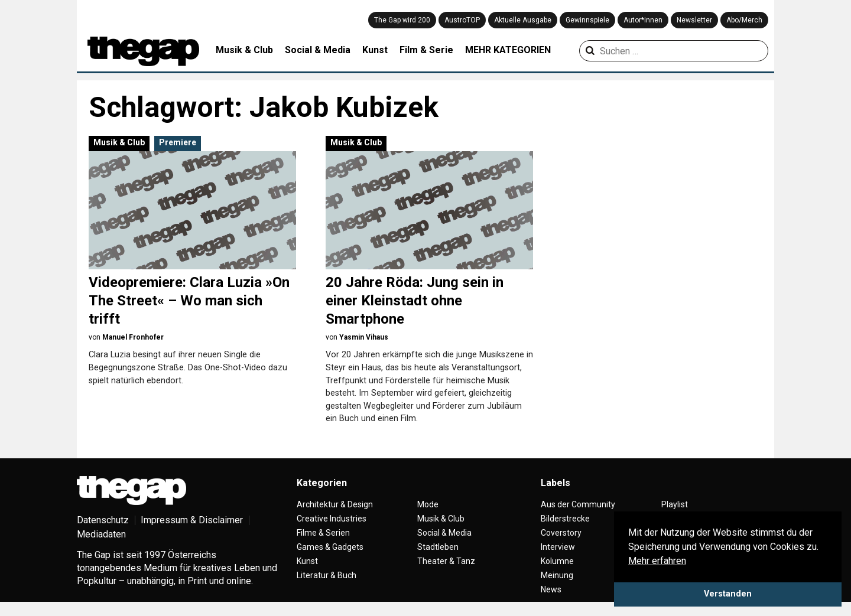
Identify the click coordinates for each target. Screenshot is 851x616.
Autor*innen (643, 20)
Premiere (178, 142)
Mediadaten (101, 534)
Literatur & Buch (327, 575)
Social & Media (318, 50)
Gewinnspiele (587, 20)
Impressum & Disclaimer (192, 520)
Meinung (557, 575)
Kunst (375, 50)
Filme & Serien (323, 533)
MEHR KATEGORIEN (508, 50)
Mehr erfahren (657, 561)
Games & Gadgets (330, 547)
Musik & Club (244, 50)
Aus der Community (578, 504)
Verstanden (728, 594)
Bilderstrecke (565, 519)
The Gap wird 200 (402, 20)
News (551, 589)
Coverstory (561, 533)
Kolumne (557, 561)
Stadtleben (438, 547)
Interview (558, 547)
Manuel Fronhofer (133, 337)
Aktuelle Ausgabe (523, 20)
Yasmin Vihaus (364, 337)
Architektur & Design (335, 504)
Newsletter (694, 20)
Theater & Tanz (446, 561)
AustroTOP (462, 20)
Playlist (675, 504)
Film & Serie (426, 50)
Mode (428, 504)
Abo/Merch (744, 20)
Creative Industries (332, 519)
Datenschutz (103, 520)
